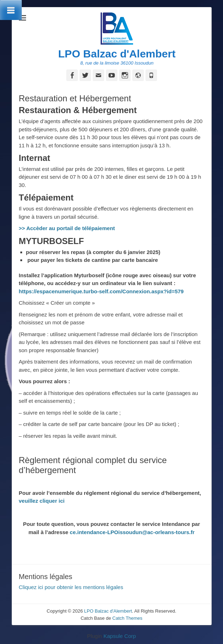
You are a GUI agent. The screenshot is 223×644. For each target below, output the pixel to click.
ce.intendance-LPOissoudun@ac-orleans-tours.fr (132, 532)
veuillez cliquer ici (43, 501)
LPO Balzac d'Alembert (117, 54)
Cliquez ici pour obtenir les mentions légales (71, 587)
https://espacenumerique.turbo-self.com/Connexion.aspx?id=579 (101, 291)
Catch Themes (127, 618)
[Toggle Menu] (11, 10)
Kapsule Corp (120, 636)
